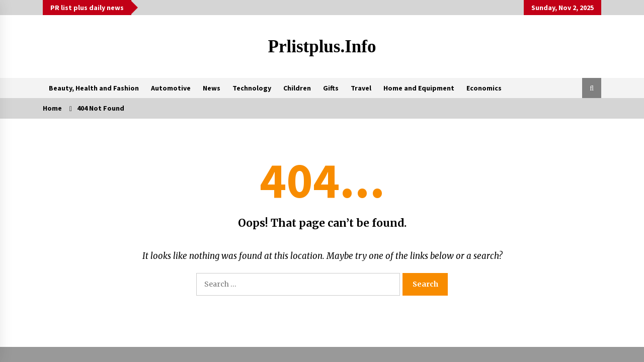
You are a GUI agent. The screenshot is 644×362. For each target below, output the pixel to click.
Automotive (171, 88)
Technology (252, 88)
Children (297, 88)
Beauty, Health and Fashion (94, 88)
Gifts (331, 88)
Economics (484, 88)
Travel (361, 88)
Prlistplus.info (322, 47)
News (212, 88)
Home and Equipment (419, 88)
